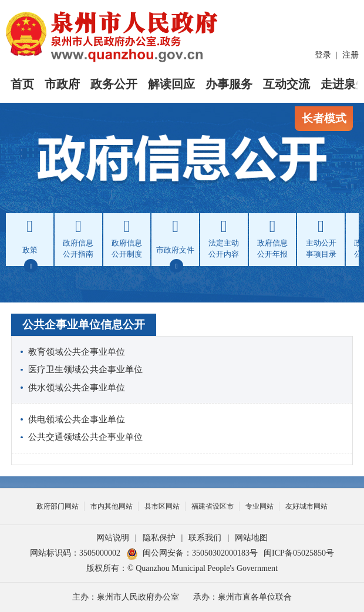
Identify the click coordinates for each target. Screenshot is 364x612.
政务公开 (114, 84)
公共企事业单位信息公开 (84, 325)
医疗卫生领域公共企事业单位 (85, 369)
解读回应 (171, 84)
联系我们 (205, 538)
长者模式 (324, 118)
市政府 (62, 84)
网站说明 (113, 538)
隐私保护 (159, 538)
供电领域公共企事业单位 (77, 419)
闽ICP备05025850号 (299, 553)
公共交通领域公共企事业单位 (85, 437)
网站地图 (251, 538)
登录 (323, 55)
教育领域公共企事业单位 (77, 352)
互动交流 (287, 84)
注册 (350, 55)
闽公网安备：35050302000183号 (192, 553)
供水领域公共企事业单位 (77, 387)
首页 (22, 84)
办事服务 (229, 84)
